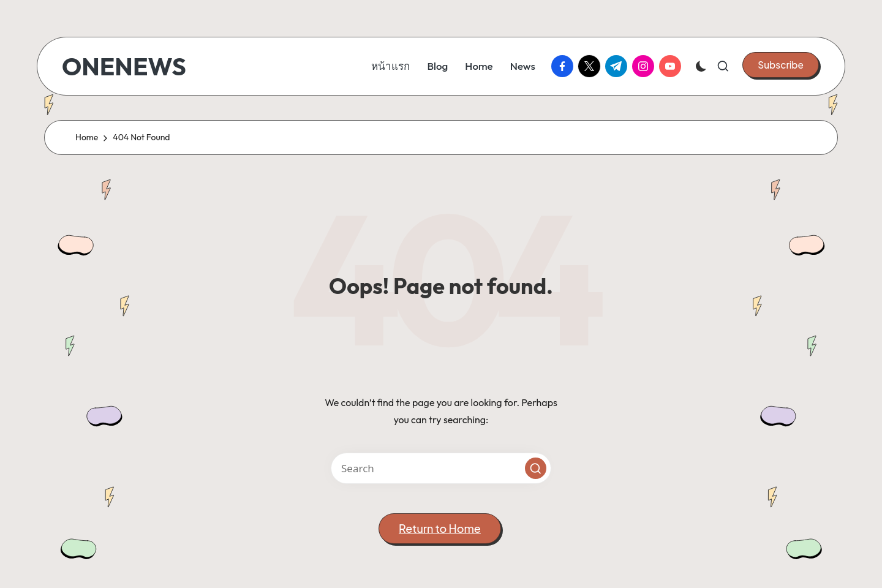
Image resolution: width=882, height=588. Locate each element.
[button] (781, 65)
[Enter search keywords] (441, 468)
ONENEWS (124, 66)
